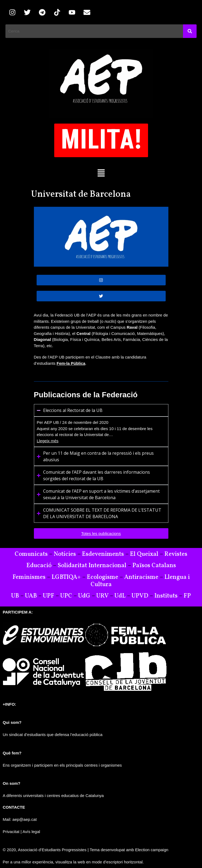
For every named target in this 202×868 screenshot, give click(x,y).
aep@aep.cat (25, 819)
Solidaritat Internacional (92, 566)
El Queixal (144, 554)
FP (187, 596)
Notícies (65, 554)
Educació (39, 566)
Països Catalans (154, 566)
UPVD (140, 596)
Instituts (166, 596)
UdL (120, 596)
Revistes (176, 554)
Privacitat (11, 832)
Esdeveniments (103, 554)
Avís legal (31, 832)
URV (102, 596)
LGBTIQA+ (66, 577)
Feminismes (29, 577)
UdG (84, 596)
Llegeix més (48, 441)
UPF (49, 596)
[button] (101, 173)
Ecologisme (102, 577)
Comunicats (31, 554)
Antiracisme (142, 577)
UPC (66, 596)
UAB (31, 596)
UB (15, 596)
